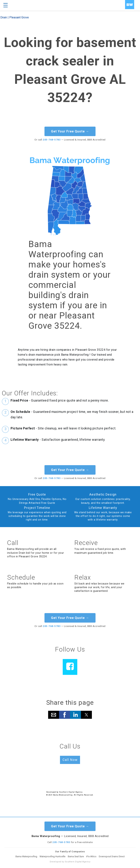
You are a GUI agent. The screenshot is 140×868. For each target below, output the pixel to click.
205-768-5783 (52, 140)
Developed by (53, 792)
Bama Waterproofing (26, 856)
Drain (4, 17)
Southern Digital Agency (71, 792)
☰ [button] (6, 5)
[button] (54, 715)
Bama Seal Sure (76, 856)
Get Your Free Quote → (70, 131)
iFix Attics (91, 856)
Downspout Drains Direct (112, 856)
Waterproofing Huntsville (52, 856)
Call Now (70, 760)
